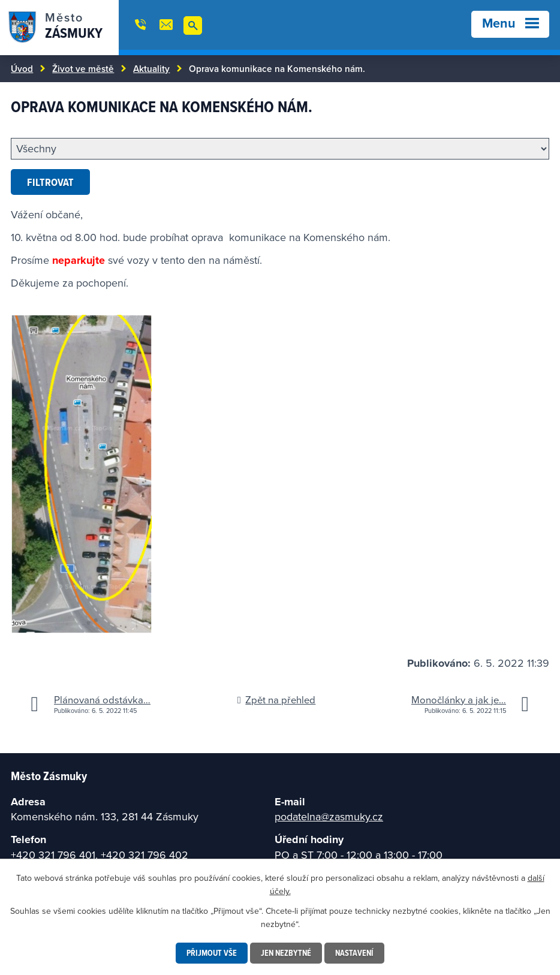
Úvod (22, 68)
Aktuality (151, 68)
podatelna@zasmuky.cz (329, 816)
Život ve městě (83, 68)
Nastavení (354, 953)
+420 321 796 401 (53, 855)
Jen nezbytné (286, 953)
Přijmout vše (212, 953)
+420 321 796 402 (144, 855)
